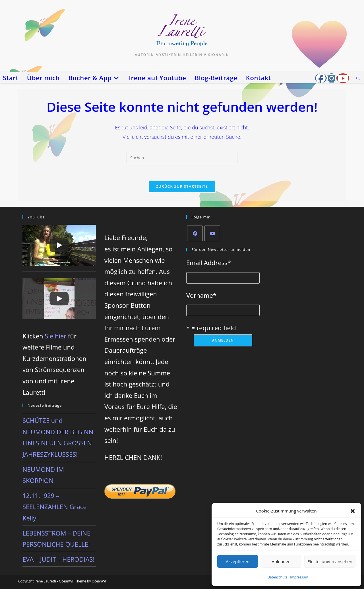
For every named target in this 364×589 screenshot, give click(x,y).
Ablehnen (281, 561)
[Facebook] (195, 233)
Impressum (299, 577)
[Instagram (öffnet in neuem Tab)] (332, 78)
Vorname (201, 295)
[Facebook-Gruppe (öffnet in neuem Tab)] (321, 78)
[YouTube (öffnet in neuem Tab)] (343, 78)
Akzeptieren (238, 561)
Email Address (209, 263)
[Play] (59, 245)
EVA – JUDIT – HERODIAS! (58, 559)
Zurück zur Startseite (182, 186)
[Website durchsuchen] (358, 79)
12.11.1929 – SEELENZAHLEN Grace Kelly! (55, 507)
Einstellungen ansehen (330, 561)
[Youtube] (212, 233)
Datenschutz (277, 577)
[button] (353, 511)
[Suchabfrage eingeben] (182, 158)
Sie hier (55, 336)
